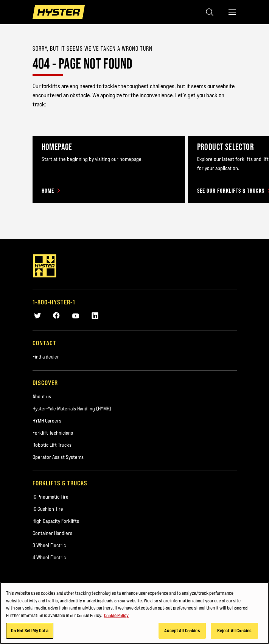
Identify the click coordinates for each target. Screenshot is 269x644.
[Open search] (210, 12)
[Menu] (232, 12)
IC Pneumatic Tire (51, 497)
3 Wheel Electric (49, 545)
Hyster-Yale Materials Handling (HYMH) (72, 409)
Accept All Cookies (182, 630)
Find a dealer (46, 357)
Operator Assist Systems (58, 457)
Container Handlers (52, 533)
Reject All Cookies (234, 630)
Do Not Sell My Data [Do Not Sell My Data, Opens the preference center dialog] (30, 630)
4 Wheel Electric (49, 557)
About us (42, 396)
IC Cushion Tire (48, 509)
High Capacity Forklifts (56, 521)
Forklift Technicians (53, 433)
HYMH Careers (47, 421)
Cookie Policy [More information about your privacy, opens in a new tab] (116, 615)
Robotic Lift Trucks (52, 445)
